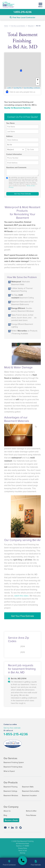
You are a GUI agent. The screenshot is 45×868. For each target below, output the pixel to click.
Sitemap (22, 853)
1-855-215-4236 (16, 734)
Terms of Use (31, 186)
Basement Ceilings (10, 791)
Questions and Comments (16, 167)
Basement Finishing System (14, 762)
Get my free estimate (12, 728)
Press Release (31, 815)
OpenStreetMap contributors (32, 88)
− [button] (38, 84)
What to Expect (9, 771)
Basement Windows (11, 795)
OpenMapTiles (18, 88)
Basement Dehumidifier (31, 791)
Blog (5, 815)
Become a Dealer (11, 820)
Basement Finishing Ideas (13, 767)
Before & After (31, 811)
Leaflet (9, 88)
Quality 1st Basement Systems (17, 108)
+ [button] (38, 80)
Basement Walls (28, 787)
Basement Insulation (29, 795)
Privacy (11, 187)
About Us (7, 811)
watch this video (21, 596)
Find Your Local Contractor (22, 17)
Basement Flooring (10, 787)
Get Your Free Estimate (23, 616)
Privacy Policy (23, 848)
